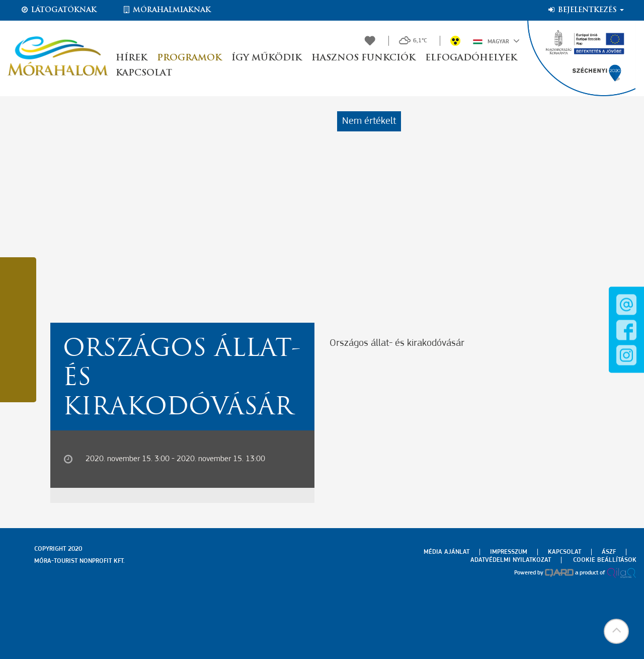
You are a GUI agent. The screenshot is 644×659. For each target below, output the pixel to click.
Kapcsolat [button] (144, 73)
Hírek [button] (131, 58)
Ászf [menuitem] (609, 552)
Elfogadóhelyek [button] (471, 58)
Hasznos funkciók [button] (363, 58)
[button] (616, 631)
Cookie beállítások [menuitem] (605, 560)
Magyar (496, 41)
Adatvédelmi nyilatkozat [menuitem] (511, 560)
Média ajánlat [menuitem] (447, 552)
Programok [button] (189, 58)
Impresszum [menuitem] (509, 552)
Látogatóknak (58, 10)
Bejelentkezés (585, 10)
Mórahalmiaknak (166, 10)
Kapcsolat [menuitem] (565, 552)
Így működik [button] (266, 58)
